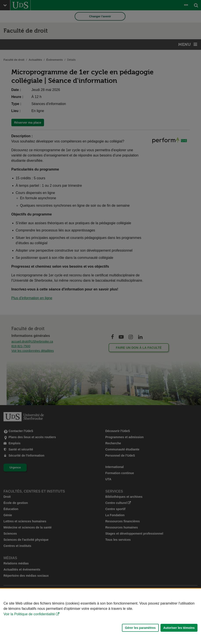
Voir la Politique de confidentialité (29, 614)
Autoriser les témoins (179, 628)
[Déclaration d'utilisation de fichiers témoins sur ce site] (100, 616)
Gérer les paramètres (140, 628)
